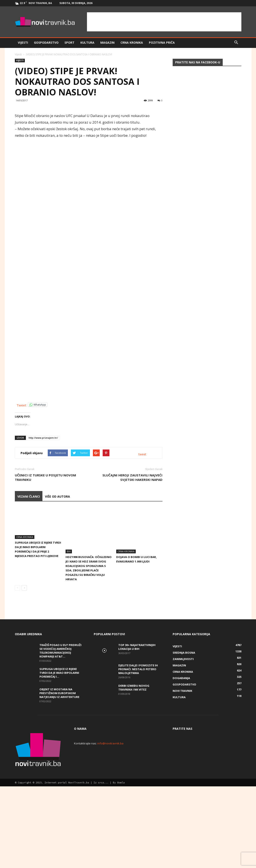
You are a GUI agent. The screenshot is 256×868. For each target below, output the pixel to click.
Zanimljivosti (183, 728)
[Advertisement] (164, 22)
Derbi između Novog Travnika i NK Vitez (134, 756)
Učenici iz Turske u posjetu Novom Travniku (45, 560)
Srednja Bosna (184, 721)
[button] (236, 43)
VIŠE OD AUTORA (57, 580)
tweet (142, 537)
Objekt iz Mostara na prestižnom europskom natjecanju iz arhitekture (59, 762)
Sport (69, 43)
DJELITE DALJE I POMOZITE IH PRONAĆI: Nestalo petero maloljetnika (138, 738)
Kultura (87, 43)
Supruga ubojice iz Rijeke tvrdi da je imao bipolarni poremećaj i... (59, 741)
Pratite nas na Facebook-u (198, 62)
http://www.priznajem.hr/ (43, 521)
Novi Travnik (182, 759)
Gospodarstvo (46, 43)
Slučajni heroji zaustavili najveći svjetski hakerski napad (132, 560)
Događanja (181, 747)
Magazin (107, 43)
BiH (69, 620)
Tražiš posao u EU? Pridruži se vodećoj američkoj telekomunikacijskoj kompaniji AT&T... (60, 719)
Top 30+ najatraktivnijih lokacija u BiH (137, 716)
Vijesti (23, 43)
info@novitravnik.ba (110, 812)
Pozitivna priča (162, 43)
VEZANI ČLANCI (29, 580)
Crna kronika (132, 43)
